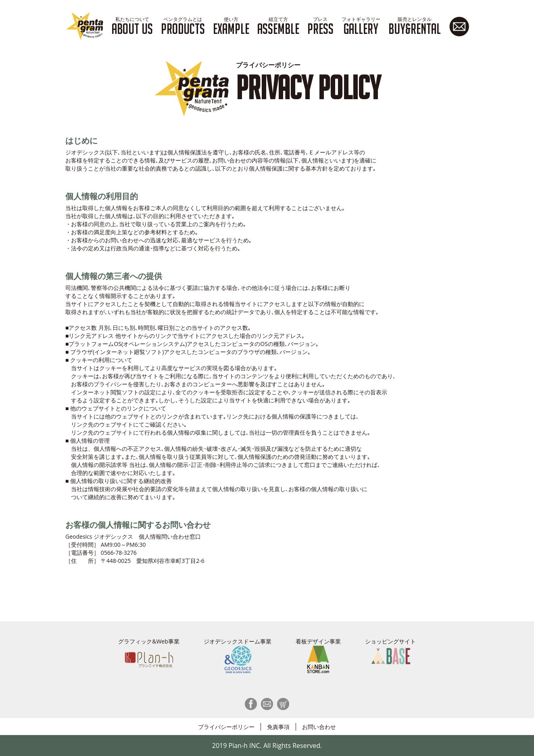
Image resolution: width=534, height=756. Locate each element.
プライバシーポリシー (226, 727)
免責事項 (278, 727)
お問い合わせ (319, 727)
